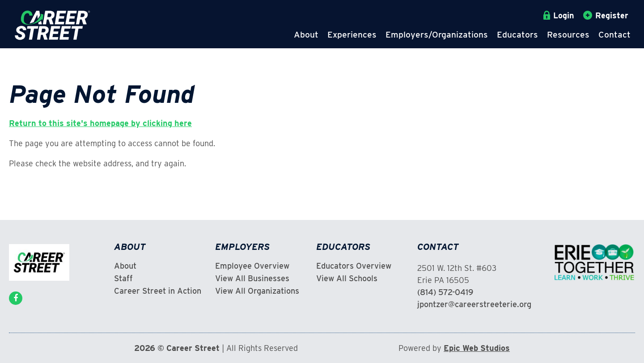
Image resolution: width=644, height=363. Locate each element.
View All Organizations (257, 291)
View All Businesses (252, 279)
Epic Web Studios (477, 348)
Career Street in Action (158, 291)
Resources (568, 35)
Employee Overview (252, 266)
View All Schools (347, 279)
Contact (614, 35)
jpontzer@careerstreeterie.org (474, 304)
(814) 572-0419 (445, 292)
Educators (517, 35)
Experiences (352, 35)
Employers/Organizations (437, 35)
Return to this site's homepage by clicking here (100, 123)
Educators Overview (354, 266)
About (306, 35)
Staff (123, 279)
